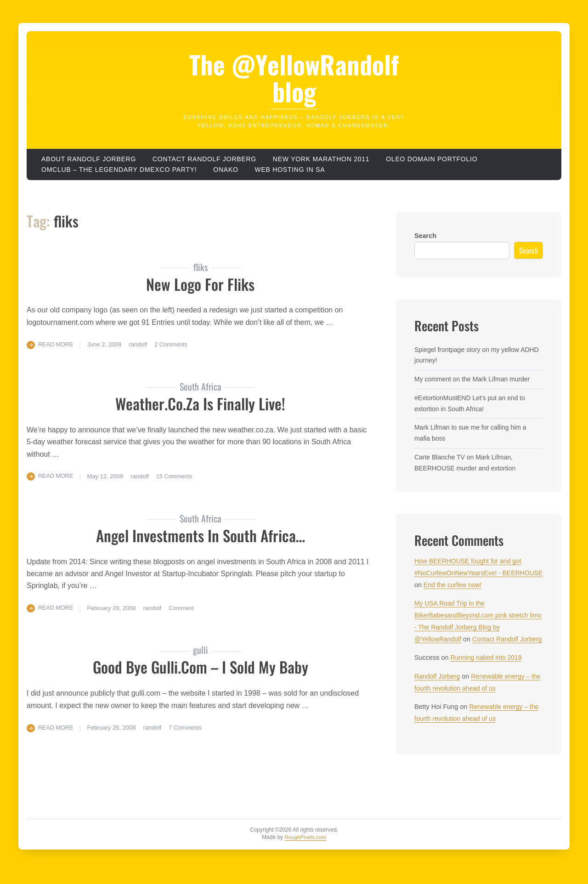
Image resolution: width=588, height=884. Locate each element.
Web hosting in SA (290, 170)
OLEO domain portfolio (432, 159)
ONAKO (226, 170)
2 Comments (173, 344)
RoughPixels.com (305, 849)
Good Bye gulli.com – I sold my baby (200, 666)
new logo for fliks (201, 284)
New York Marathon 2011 (321, 159)
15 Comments (176, 476)
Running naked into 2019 (487, 669)
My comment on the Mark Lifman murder (474, 379)
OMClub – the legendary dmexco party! (119, 170)
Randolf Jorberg (438, 688)
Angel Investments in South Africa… (200, 535)
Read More (56, 344)
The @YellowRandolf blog (294, 78)
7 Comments (187, 727)
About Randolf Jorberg (89, 159)
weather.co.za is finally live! (201, 403)
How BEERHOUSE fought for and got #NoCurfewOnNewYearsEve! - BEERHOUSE (469, 573)
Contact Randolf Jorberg (204, 159)
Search (425, 236)
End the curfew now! (497, 585)
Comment (183, 608)
